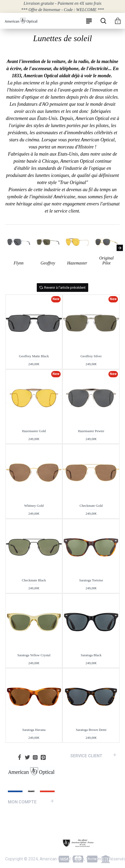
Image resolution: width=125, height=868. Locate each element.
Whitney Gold (34, 506)
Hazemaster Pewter (91, 431)
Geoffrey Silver (91, 356)
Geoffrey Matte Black (34, 356)
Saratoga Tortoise (91, 580)
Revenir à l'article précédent (65, 288)
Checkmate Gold (91, 506)
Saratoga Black (91, 655)
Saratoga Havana (34, 730)
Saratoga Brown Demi (91, 730)
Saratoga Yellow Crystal (34, 655)
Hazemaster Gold (34, 431)
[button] (120, 248)
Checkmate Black (34, 580)
